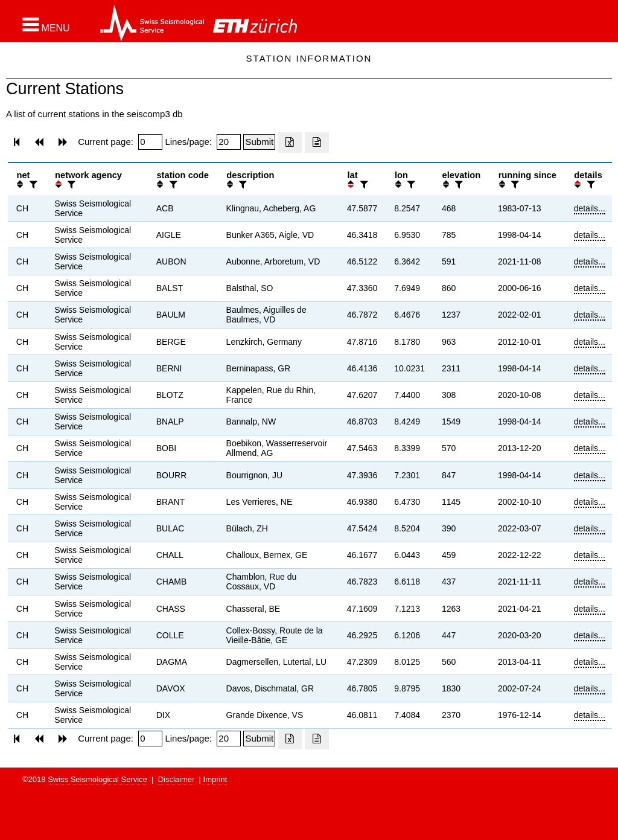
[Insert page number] (150, 142)
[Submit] (259, 142)
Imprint (215, 779)
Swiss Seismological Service (97, 779)
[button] (46, 25)
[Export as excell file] (290, 143)
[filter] (32, 184)
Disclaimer (177, 779)
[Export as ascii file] (317, 143)
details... (590, 208)
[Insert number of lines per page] (229, 142)
